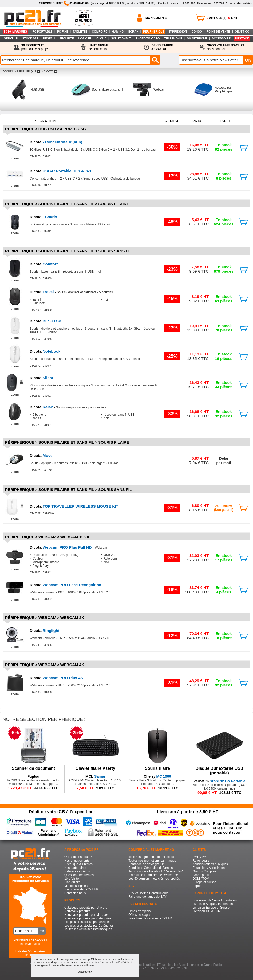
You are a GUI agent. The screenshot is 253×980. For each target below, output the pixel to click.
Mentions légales (76, 886)
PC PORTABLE (42, 31)
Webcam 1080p (75, 537)
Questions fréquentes (79, 875)
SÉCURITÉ (67, 38)
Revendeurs (201, 861)
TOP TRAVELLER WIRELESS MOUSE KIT (74, 506)
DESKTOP (45, 321)
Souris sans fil (115, 251)
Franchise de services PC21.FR (150, 918)
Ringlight (45, 631)
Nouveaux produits (77, 911)
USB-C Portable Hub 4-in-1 (61, 171)
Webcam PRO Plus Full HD (61, 547)
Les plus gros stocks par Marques (87, 922)
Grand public (201, 875)
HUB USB (37, 90)
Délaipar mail (224, 460)
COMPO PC (100, 31)
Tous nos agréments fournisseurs (151, 857)
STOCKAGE (30, 38)
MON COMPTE (156, 18)
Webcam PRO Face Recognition (65, 585)
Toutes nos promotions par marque (152, 861)
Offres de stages (140, 915)
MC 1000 (157, 776)
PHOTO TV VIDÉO (148, 38)
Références (197, 3)
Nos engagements (77, 861)
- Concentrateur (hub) (56, 142)
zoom (15, 158)
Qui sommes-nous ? (78, 857)
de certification (99, 47)
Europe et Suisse (204, 882)
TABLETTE (80, 31)
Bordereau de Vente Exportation (215, 900)
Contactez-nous (168, 3)
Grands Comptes (204, 871)
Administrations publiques (210, 864)
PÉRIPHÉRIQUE (154, 31)
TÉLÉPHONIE (173, 38)
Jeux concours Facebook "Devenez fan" (156, 871)
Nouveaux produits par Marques (86, 915)
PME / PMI (200, 857)
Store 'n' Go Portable (219, 781)
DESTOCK (242, 38)
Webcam (159, 90)
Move (41, 455)
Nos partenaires (75, 868)
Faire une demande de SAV (147, 897)
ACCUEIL (8, 72)
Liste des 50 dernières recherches (30, 953)
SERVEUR (11, 38)
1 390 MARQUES (15, 31)
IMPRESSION (178, 31)
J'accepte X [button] (85, 972)
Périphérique (20, 129)
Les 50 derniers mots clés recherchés (154, 879)
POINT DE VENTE (218, 31)
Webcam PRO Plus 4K (56, 678)
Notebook (45, 351)
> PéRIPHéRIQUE (27, 72)
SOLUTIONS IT (121, 38)
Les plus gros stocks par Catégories (89, 926)
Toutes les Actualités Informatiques (88, 929)
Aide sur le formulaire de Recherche (153, 875)
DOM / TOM (201, 879)
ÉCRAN (133, 31)
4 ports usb (73, 129)
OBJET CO (242, 31)
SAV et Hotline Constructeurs (148, 893)
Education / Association (209, 868)
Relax (42, 407)
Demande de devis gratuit (146, 864)
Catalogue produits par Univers (86, 908)
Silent (41, 378)
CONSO (197, 31)
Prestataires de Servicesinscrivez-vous (30, 942)
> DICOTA (49, 72)
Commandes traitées (233, 3)
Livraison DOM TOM (207, 911)
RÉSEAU (49, 38)
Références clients (77, 871)
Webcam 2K (72, 617)
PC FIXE (63, 31)
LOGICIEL (85, 38)
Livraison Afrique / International (214, 904)
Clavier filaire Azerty (95, 768)
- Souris (43, 217)
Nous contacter (226, 47)
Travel (42, 292)
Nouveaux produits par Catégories (88, 918)
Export (197, 886)
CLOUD (101, 38)
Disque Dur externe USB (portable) (220, 771)
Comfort (44, 264)
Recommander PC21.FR (81, 889)
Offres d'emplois (139, 911)
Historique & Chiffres (78, 864)
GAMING (118, 31)
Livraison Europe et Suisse (211, 908)
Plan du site (72, 882)
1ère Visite (72, 879)
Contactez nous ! (76, 893)
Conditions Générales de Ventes (151, 868)
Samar (95, 776)
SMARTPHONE (197, 38)
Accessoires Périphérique (224, 90)
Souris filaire (114, 204)
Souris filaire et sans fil (107, 90)
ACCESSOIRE (221, 38)
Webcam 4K (72, 665)
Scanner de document (33, 768)
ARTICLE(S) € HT (222, 18)
